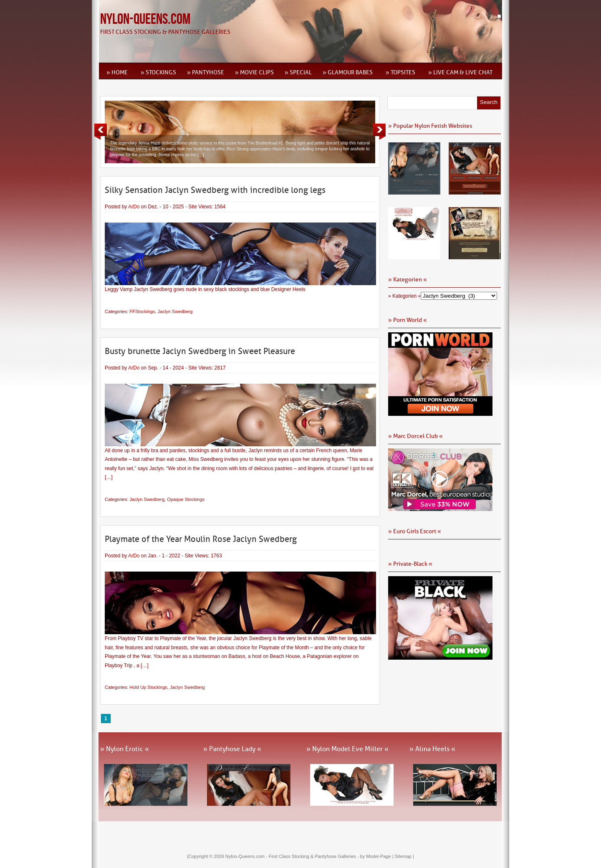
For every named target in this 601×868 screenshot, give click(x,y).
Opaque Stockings (186, 499)
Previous (101, 132)
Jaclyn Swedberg (175, 311)
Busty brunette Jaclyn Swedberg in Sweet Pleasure (200, 351)
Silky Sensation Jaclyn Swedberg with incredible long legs (215, 190)
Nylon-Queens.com (145, 19)
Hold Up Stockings (148, 687)
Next (379, 132)
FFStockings (142, 311)
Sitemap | (404, 856)
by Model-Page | (378, 856)
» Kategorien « (404, 296)
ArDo (134, 207)
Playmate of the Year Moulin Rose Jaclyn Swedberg (201, 539)
